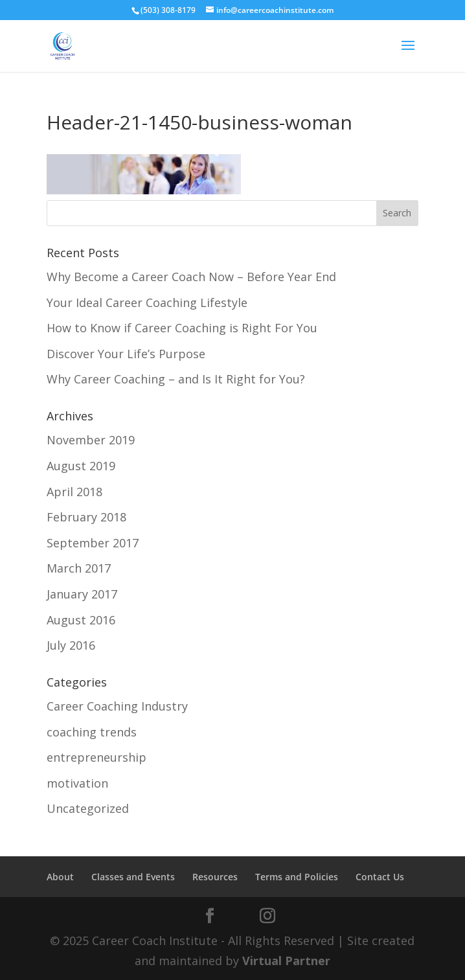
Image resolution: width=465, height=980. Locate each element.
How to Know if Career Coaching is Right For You (182, 328)
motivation (77, 783)
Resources (215, 877)
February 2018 (86, 517)
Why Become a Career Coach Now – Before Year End (191, 277)
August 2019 (81, 466)
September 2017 (93, 543)
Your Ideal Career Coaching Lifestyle (147, 302)
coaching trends (92, 732)
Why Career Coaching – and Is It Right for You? (176, 379)
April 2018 (74, 492)
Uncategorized (88, 808)
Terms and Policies (297, 877)
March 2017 (79, 568)
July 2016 (71, 645)
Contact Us (380, 877)
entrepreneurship (96, 757)
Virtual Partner (286, 961)
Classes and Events (133, 877)
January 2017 (82, 594)
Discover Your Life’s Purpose (126, 354)
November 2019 (91, 440)
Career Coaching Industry (117, 706)
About (60, 877)
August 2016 (81, 620)
